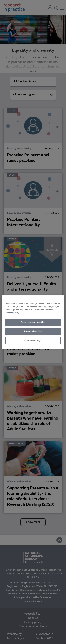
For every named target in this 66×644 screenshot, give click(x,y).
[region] (33, 322)
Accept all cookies (33, 331)
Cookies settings (33, 340)
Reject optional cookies (33, 322)
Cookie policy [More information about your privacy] (13, 313)
